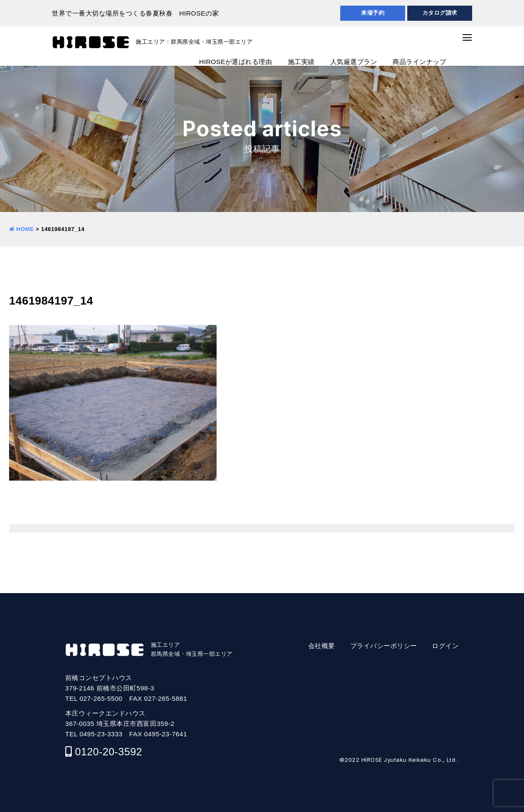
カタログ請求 (440, 13)
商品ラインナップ (419, 62)
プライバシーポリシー (384, 646)
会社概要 (322, 646)
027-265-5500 (101, 698)
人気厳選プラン (354, 62)
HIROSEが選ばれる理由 (235, 62)
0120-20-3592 (108, 752)
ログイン (445, 646)
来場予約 (373, 13)
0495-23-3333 (101, 734)
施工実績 (301, 62)
